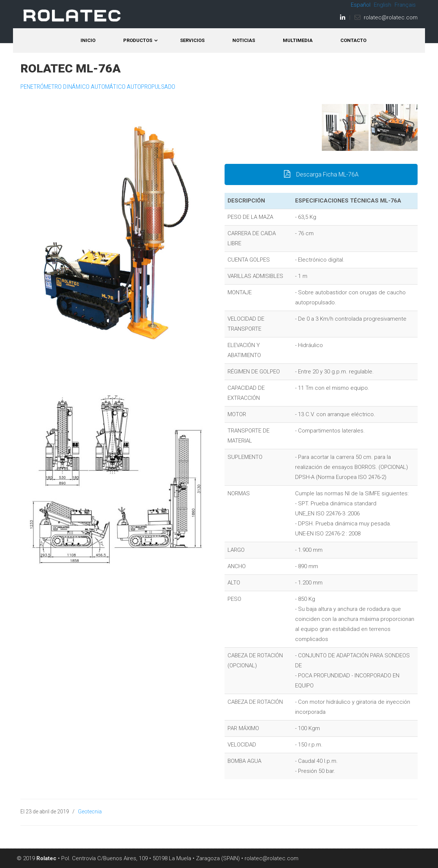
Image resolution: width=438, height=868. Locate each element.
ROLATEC (72, 15)
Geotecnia (90, 812)
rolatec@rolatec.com (391, 17)
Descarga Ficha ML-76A (321, 174)
